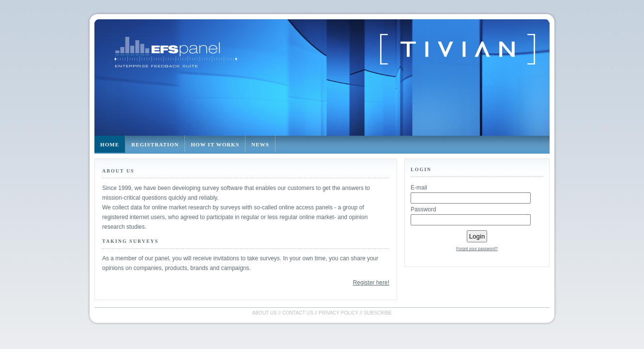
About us (265, 313)
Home (110, 144)
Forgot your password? (477, 249)
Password (423, 209)
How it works (215, 144)
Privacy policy (338, 313)
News (260, 144)
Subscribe (378, 313)
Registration (155, 144)
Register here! (371, 283)
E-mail (419, 188)
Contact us (298, 313)
